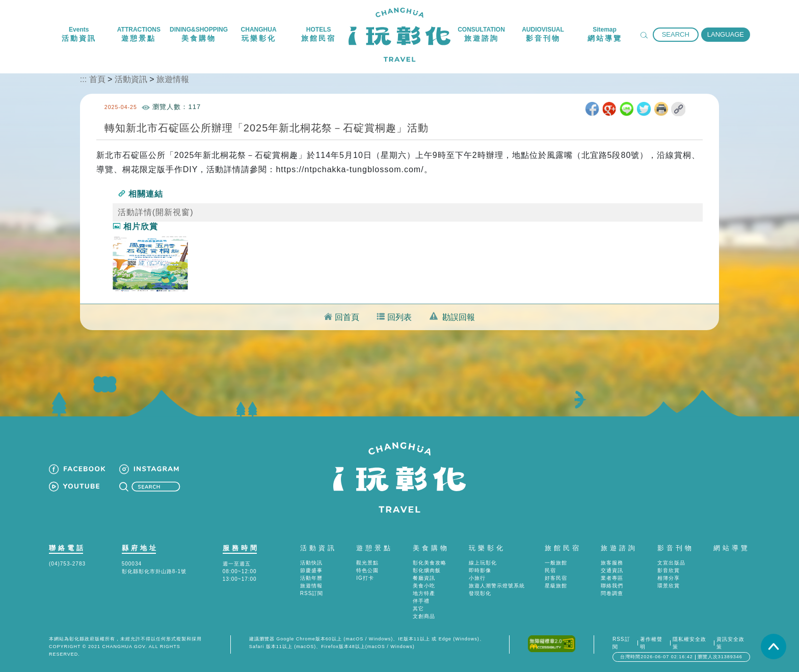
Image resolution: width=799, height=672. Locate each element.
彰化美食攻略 (430, 563)
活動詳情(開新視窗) (156, 212)
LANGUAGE (726, 34)
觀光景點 (367, 563)
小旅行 (477, 578)
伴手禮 (421, 601)
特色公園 (367, 570)
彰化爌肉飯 (427, 570)
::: (83, 79)
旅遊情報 (173, 79)
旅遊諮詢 (619, 548)
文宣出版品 (671, 563)
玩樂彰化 (487, 548)
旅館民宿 (563, 548)
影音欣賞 (669, 570)
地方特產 (424, 593)
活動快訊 (311, 563)
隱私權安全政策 (689, 643)
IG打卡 (365, 578)
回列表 (400, 317)
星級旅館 (556, 586)
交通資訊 (612, 570)
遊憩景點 (375, 548)
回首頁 (347, 317)
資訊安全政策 (730, 643)
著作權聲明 (651, 643)
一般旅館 (556, 563)
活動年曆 (311, 578)
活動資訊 (131, 79)
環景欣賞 (669, 586)
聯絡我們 (612, 586)
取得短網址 (678, 109)
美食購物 (431, 548)
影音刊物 (676, 548)
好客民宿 (556, 578)
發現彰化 (480, 593)
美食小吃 (424, 586)
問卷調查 (612, 593)
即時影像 (480, 570)
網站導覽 (732, 548)
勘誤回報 (459, 317)
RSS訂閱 (312, 593)
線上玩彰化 (483, 563)
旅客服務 (612, 563)
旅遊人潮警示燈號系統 (497, 586)
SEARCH (676, 34)
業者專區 (612, 578)
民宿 (550, 570)
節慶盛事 (311, 570)
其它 (418, 609)
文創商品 (424, 616)
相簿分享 (669, 578)
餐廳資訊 (424, 578)
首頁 (97, 79)
